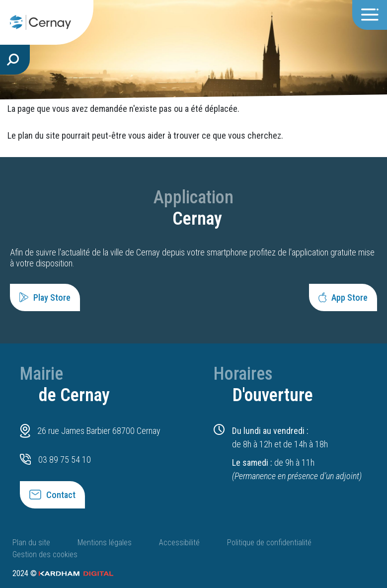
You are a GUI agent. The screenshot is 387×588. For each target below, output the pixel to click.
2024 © (63, 573)
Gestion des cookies (45, 554)
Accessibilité (179, 543)
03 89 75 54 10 (65, 460)
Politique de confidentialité (269, 543)
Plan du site (31, 543)
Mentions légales (105, 543)
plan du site (39, 135)
